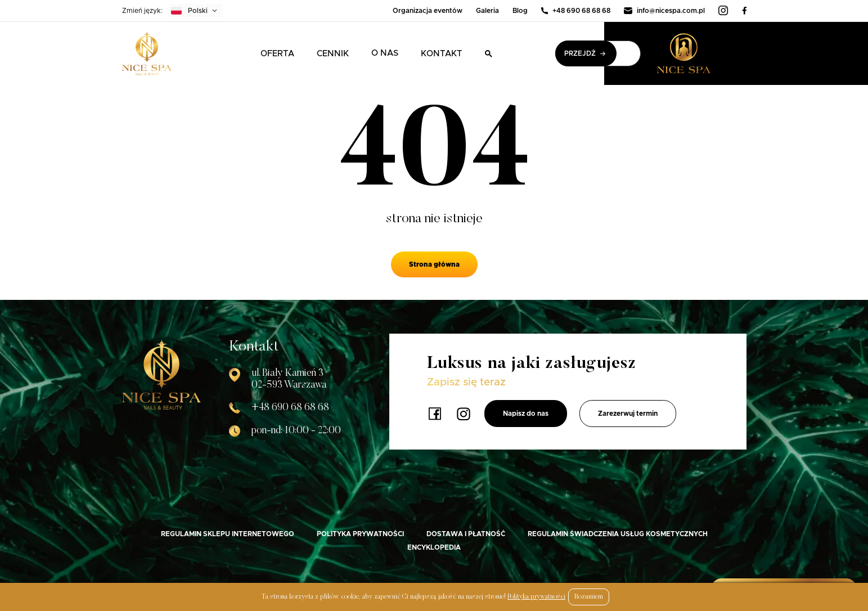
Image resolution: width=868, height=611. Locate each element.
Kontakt (442, 54)
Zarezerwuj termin (628, 414)
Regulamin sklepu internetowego (228, 534)
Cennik (333, 54)
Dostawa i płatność (466, 534)
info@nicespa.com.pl (664, 11)
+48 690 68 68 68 (576, 11)
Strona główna (434, 264)
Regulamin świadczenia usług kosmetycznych (618, 534)
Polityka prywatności (360, 534)
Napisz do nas (526, 414)
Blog (520, 11)
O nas (385, 53)
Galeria (487, 11)
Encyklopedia (434, 547)
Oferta (277, 54)
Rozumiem (589, 597)
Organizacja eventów (428, 11)
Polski (189, 11)
